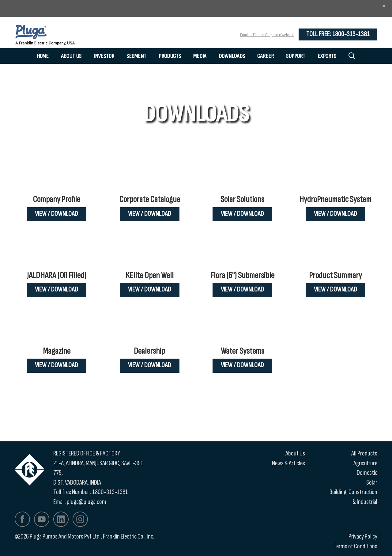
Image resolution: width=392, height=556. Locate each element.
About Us (71, 56)
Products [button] (170, 56)
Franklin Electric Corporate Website (267, 35)
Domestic (367, 473)
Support (296, 56)
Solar (372, 483)
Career (266, 56)
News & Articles (288, 463)
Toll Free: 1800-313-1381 (338, 34)
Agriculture (365, 463)
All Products (364, 453)
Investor (104, 56)
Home (43, 56)
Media (200, 56)
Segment (136, 56)
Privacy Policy (363, 537)
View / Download (57, 214)
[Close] (384, 6)
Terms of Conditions (355, 546)
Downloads (232, 56)
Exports (327, 56)
